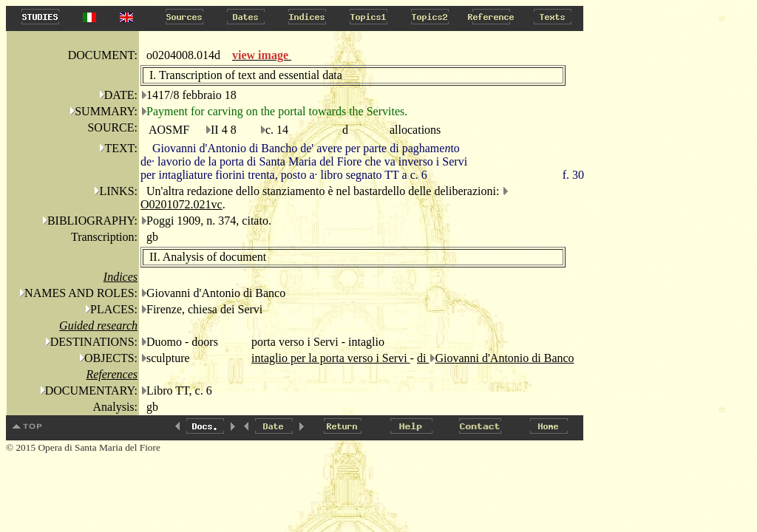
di (423, 358)
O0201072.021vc (181, 204)
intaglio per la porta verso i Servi (331, 358)
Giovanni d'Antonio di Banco (504, 358)
